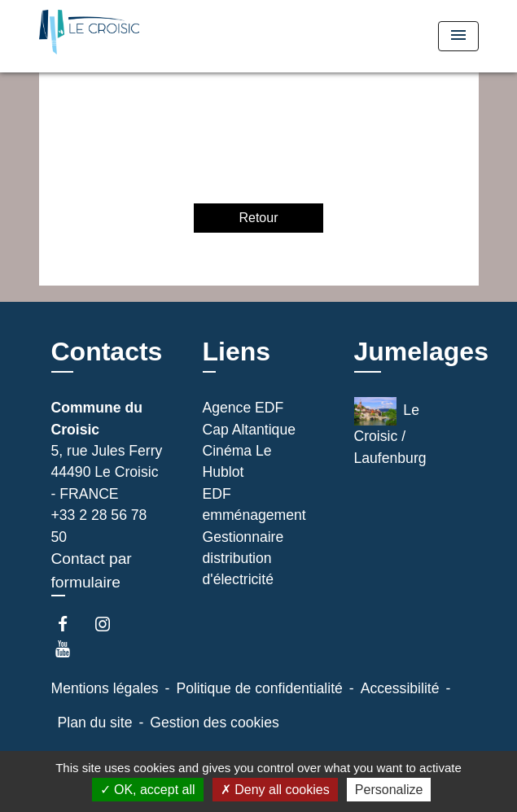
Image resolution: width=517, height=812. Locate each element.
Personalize (389, 790)
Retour (258, 218)
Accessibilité (400, 688)
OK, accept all (148, 790)
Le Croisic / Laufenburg (390, 431)
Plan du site (95, 723)
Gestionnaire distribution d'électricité (243, 559)
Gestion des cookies (214, 723)
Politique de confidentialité (259, 688)
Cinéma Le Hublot (237, 461)
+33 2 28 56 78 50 (99, 526)
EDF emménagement (254, 504)
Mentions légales (105, 688)
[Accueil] (100, 36)
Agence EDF (243, 408)
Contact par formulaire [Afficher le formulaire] (92, 570)
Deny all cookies (275, 790)
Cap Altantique (249, 430)
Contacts (107, 351)
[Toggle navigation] (458, 36)
